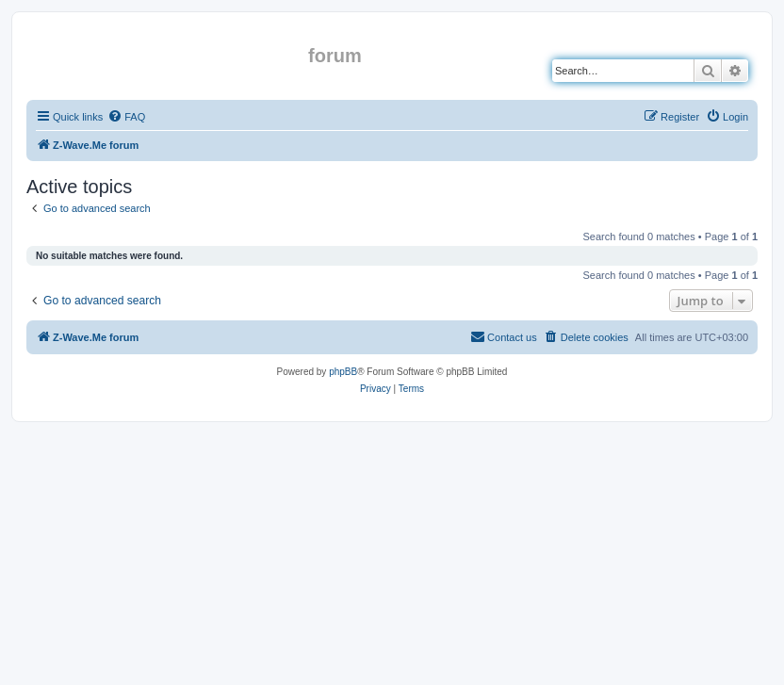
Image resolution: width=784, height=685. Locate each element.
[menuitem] (126, 117)
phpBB (343, 372)
